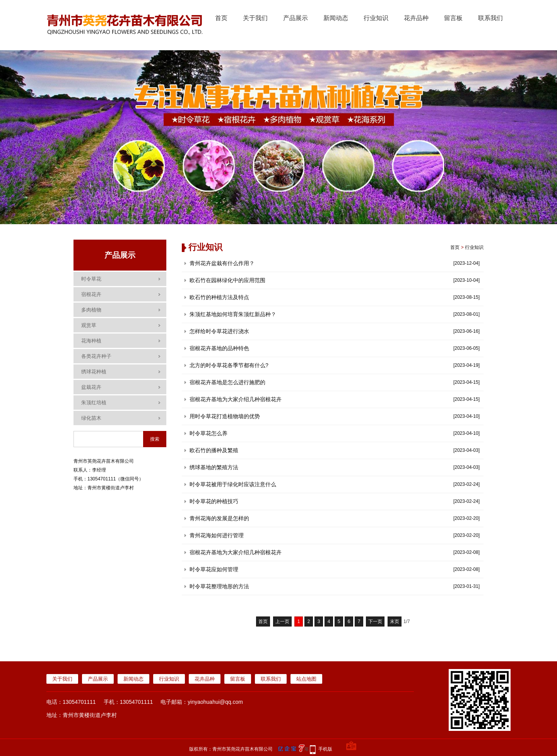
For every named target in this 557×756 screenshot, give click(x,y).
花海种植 (91, 341)
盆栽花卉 (91, 387)
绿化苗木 (91, 418)
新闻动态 (336, 18)
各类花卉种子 (96, 356)
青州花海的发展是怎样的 (219, 518)
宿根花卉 (91, 294)
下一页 (375, 621)
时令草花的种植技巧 (214, 501)
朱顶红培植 (94, 403)
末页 (395, 621)
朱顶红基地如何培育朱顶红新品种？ (233, 314)
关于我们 (255, 18)
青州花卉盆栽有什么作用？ (222, 263)
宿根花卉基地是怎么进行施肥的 (227, 382)
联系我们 (490, 18)
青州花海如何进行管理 (217, 535)
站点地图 (306, 679)
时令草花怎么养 (208, 433)
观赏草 (89, 325)
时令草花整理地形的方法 (219, 586)
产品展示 (296, 18)
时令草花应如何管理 (214, 569)
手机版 (325, 749)
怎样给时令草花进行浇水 (219, 331)
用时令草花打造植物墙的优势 (225, 416)
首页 (221, 18)
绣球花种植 (94, 372)
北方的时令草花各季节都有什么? (229, 365)
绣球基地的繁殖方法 (214, 467)
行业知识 (376, 18)
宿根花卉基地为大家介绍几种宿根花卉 (236, 399)
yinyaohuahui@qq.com (215, 702)
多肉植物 (91, 310)
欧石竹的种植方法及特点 (219, 297)
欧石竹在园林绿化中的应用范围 (227, 280)
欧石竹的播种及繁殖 (214, 450)
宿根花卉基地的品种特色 (219, 348)
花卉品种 (416, 18)
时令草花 (91, 279)
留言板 (453, 18)
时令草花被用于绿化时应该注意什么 (233, 484)
